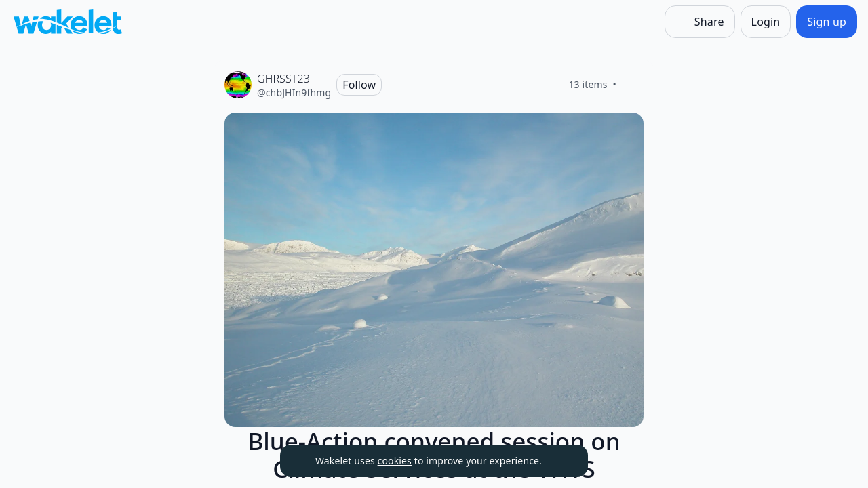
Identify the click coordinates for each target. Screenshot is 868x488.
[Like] (633, 85)
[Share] (700, 22)
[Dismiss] (561, 461)
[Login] (766, 22)
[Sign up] (827, 22)
